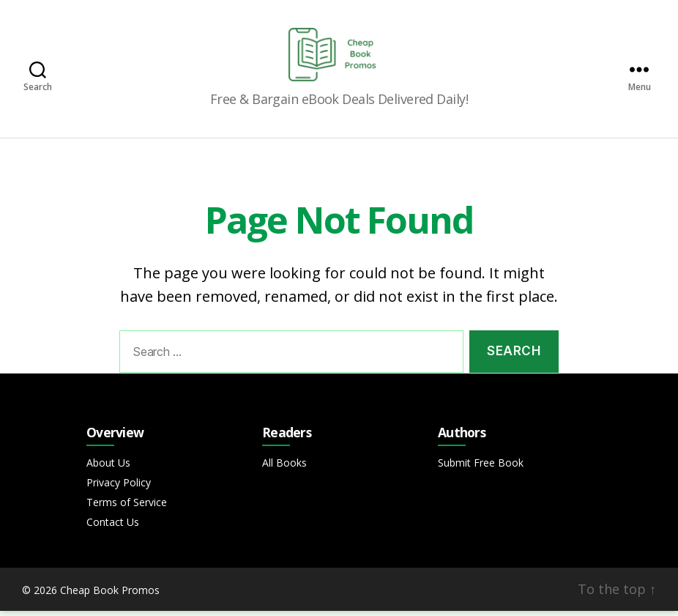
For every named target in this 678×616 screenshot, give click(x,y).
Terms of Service (127, 507)
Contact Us (113, 527)
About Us (108, 468)
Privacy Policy (119, 487)
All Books (284, 468)
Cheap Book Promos (110, 595)
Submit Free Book (481, 468)
